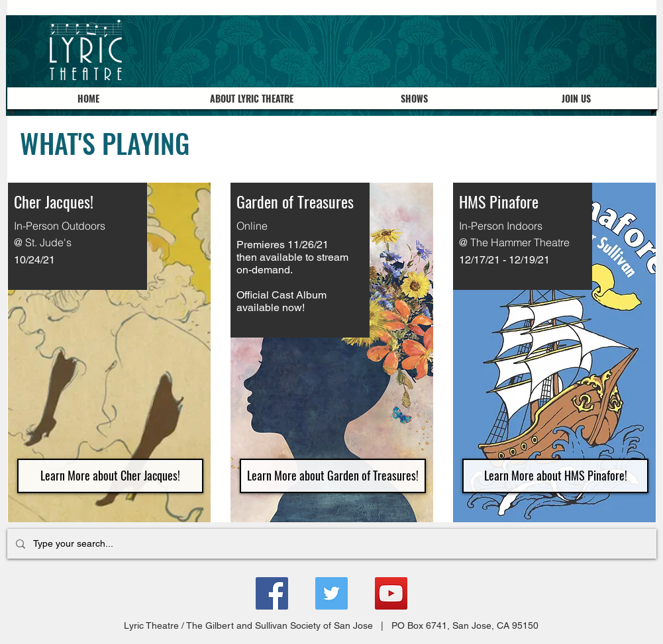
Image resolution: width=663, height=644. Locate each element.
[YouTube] (391, 593)
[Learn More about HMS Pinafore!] (555, 476)
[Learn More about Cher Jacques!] (110, 476)
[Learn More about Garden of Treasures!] (333, 476)
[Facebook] (272, 593)
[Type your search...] (331, 544)
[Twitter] (331, 593)
